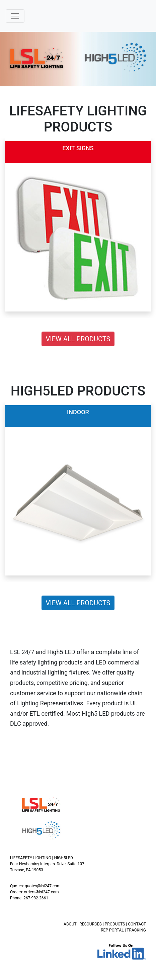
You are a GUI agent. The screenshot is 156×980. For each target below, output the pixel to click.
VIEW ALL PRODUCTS (78, 339)
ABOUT (70, 924)
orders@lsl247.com (41, 892)
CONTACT (137, 924)
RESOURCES (91, 924)
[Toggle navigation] (15, 16)
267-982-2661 (36, 898)
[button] (4, 228)
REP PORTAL (112, 930)
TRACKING (136, 930)
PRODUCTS (115, 924)
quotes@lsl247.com (43, 886)
